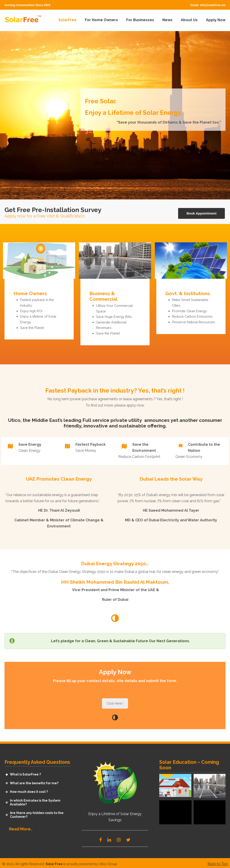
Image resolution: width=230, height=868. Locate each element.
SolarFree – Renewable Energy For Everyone (23, 19)
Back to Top (218, 864)
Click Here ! (115, 703)
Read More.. (21, 829)
